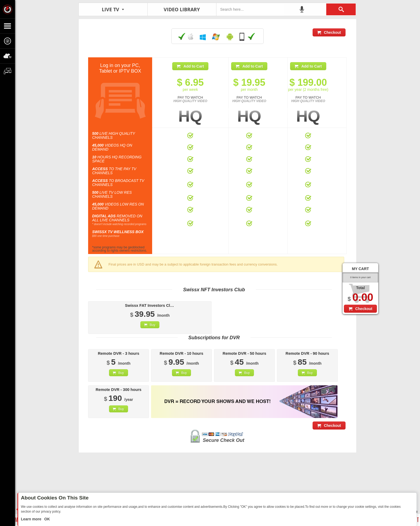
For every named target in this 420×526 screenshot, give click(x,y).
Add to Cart (194, 66)
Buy (153, 325)
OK (46, 519)
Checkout (332, 32)
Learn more (32, 519)
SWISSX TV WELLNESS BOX (118, 232)
